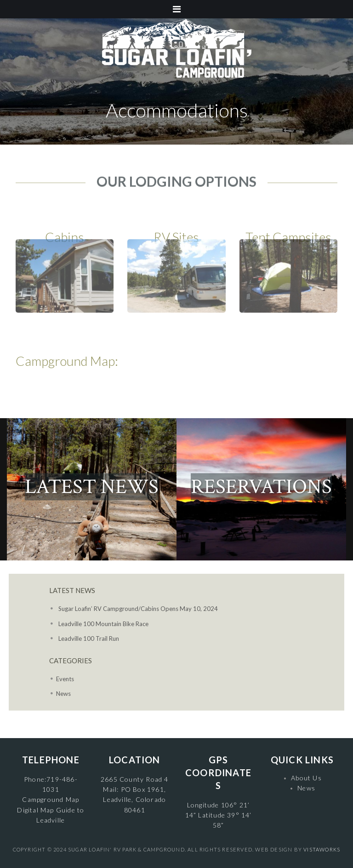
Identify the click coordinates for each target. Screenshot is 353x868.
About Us (306, 778)
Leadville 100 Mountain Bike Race (103, 624)
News (63, 694)
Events (65, 679)
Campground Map (51, 799)
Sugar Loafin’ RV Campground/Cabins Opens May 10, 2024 (138, 609)
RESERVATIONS (261, 487)
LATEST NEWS (92, 487)
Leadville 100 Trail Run (89, 638)
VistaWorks (322, 849)
